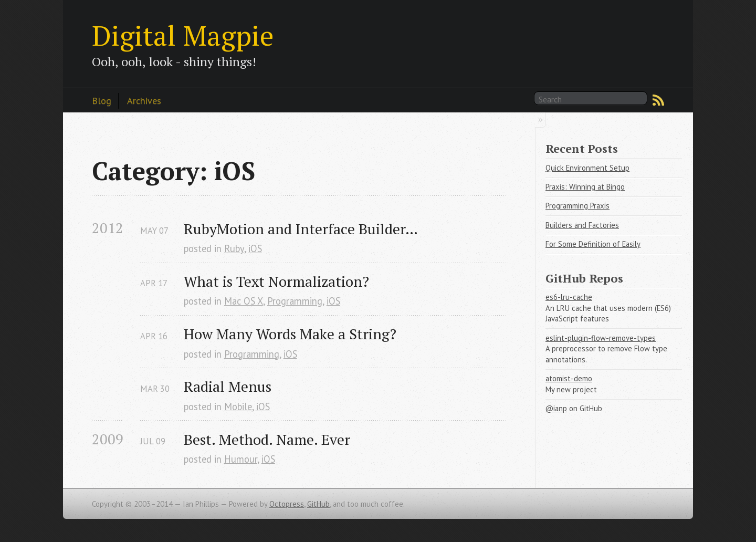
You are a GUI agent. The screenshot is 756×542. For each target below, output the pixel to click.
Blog (102, 100)
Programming (295, 301)
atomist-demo (569, 378)
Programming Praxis (577, 206)
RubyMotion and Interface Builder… (301, 229)
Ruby (234, 248)
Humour (241, 459)
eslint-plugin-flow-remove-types (601, 338)
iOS (255, 248)
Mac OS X (244, 301)
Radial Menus (228, 386)
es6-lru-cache (569, 297)
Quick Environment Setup (587, 168)
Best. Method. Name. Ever (267, 439)
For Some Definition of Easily (593, 244)
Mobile (238, 407)
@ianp (556, 408)
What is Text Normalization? (276, 281)
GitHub (318, 504)
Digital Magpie (183, 35)
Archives (144, 100)
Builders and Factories (582, 225)
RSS (658, 100)
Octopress (287, 504)
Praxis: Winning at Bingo (585, 187)
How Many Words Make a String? (290, 334)
